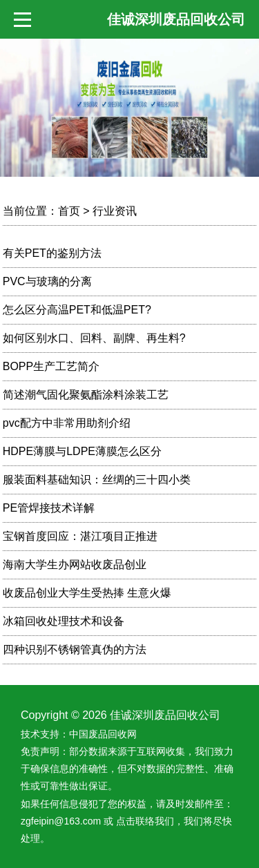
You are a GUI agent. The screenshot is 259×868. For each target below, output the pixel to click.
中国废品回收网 (103, 734)
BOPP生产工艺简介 (51, 366)
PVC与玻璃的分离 (47, 281)
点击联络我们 (145, 821)
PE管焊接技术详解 (49, 508)
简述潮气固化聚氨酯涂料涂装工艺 (86, 395)
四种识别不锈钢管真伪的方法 (75, 649)
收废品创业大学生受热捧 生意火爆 (87, 593)
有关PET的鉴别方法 (52, 253)
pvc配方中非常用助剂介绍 (67, 423)
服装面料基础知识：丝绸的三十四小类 (97, 480)
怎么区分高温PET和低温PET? (77, 310)
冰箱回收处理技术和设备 (64, 621)
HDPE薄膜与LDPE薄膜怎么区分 (82, 451)
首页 (69, 211)
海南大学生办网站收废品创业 (75, 565)
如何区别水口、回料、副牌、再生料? (94, 338)
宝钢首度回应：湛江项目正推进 (80, 536)
